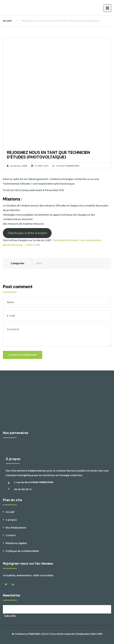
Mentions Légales (16, 543)
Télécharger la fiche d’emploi (27, 233)
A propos (11, 520)
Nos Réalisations (16, 528)
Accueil (7, 21)
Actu (39, 263)
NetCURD (97, 634)
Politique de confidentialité (22, 551)
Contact (11, 535)
